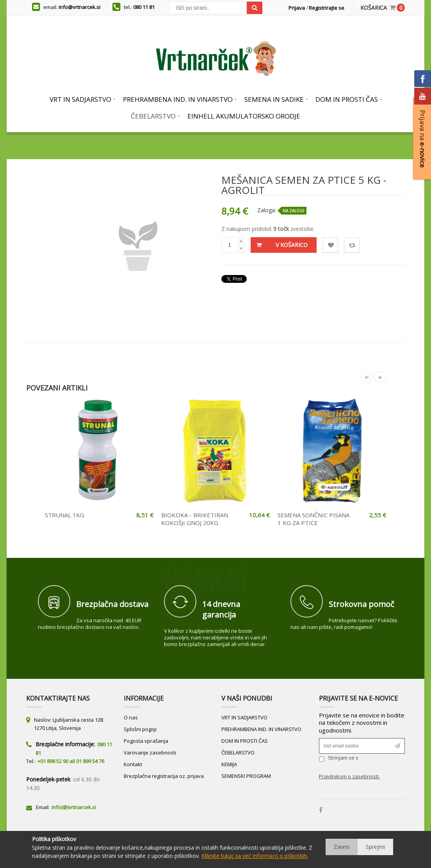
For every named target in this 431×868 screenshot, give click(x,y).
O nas (131, 717)
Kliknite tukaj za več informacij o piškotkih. (255, 856)
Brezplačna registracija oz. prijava (164, 776)
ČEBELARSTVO (238, 753)
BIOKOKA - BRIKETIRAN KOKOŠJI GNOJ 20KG (195, 519)
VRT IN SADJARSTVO (244, 717)
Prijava (297, 8)
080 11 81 (144, 7)
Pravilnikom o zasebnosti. (349, 776)
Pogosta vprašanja (146, 741)
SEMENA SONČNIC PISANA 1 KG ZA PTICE (313, 519)
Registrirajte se (327, 8)
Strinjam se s (339, 759)
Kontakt (133, 764)
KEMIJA (229, 764)
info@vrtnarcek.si (79, 7)
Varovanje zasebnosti (150, 753)
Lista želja (330, 245)
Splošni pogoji (140, 729)
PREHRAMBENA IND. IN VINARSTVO (261, 729)
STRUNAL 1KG (65, 515)
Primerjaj (352, 245)
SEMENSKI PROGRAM (246, 776)
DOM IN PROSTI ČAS (245, 741)
